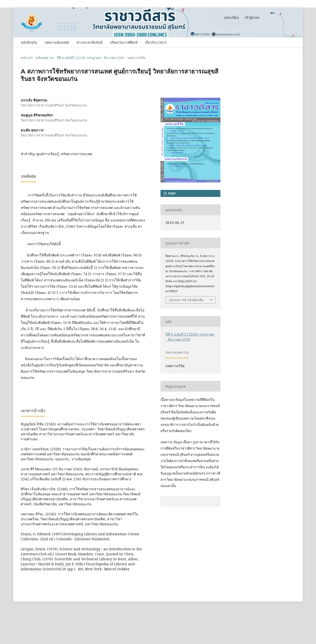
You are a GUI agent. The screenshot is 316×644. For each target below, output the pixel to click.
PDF (171, 193)
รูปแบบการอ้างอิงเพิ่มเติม (186, 300)
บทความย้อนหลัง (57, 42)
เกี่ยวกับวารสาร (156, 42)
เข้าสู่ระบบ (252, 17)
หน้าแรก (27, 58)
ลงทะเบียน (232, 17)
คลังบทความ (45, 58)
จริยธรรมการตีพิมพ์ (124, 42)
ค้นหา (285, 42)
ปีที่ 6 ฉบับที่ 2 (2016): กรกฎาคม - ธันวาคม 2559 (90, 58)
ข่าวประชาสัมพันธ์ (89, 42)
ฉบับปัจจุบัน (29, 42)
